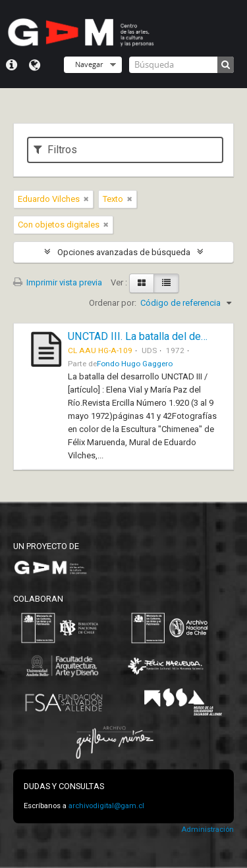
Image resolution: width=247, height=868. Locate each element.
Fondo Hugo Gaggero (135, 364)
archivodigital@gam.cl (106, 806)
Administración (207, 830)
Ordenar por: (113, 303)
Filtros (55, 150)
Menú (12, 65)
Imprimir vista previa (58, 282)
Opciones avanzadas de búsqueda (124, 252)
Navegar (89, 64)
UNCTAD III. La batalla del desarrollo (152, 336)
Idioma (35, 65)
